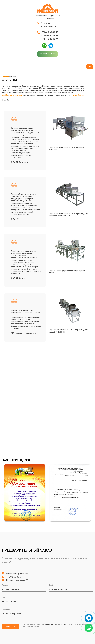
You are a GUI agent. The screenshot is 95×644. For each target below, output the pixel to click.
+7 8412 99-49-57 (14, 577)
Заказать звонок (47, 54)
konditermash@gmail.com (12, 95)
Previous (2, 493)
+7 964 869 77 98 (49, 36)
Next (93, 493)
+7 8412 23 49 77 (49, 39)
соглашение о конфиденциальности (58, 625)
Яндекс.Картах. (77, 95)
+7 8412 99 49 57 (49, 32)
